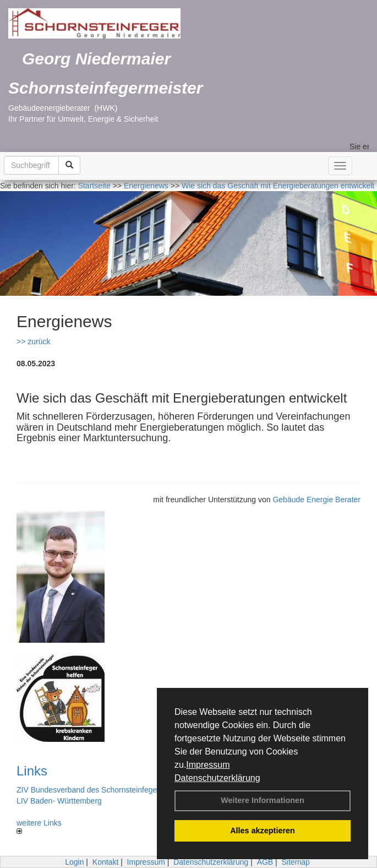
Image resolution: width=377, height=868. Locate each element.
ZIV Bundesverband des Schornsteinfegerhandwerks (107, 790)
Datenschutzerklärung (217, 778)
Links (32, 771)
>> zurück (33, 341)
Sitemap (296, 862)
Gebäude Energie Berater (316, 500)
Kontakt (105, 862)
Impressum (208, 765)
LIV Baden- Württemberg (59, 801)
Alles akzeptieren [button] (263, 831)
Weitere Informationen (263, 800)
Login (74, 862)
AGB (265, 862)
